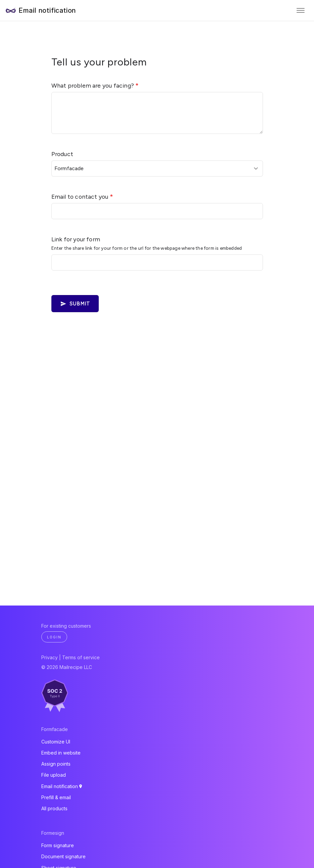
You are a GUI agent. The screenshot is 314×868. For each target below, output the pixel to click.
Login (54, 637)
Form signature (58, 845)
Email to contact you (82, 197)
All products (54, 808)
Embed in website (61, 753)
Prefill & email (56, 797)
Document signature (63, 856)
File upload (54, 775)
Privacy (50, 657)
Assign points (56, 764)
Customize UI (56, 742)
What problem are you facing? (95, 85)
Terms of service (81, 657)
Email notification (47, 10)
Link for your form (76, 239)
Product (62, 154)
